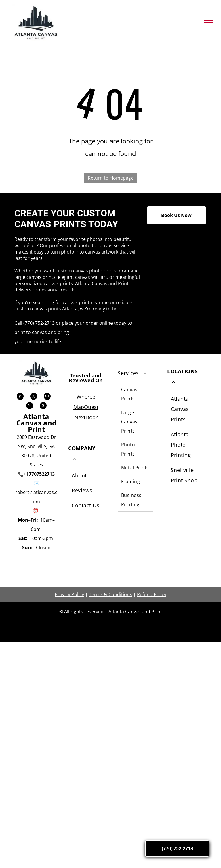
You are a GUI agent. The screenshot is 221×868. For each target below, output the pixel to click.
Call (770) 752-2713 (35, 323)
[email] (47, 397)
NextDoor (86, 417)
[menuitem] (86, 476)
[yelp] (20, 397)
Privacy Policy (69, 594)
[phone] (30, 406)
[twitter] (34, 397)
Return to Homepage (111, 178)
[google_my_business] (43, 406)
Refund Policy (152, 594)
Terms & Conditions (110, 594)
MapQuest (86, 407)
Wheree (86, 397)
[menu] (208, 23)
